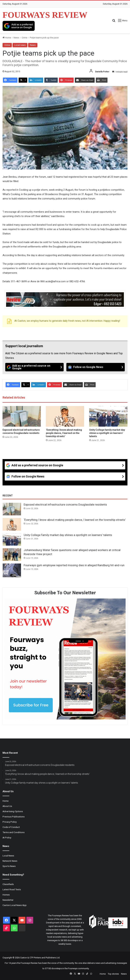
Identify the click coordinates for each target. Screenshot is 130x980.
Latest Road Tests (12, 889)
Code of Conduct (11, 827)
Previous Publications (14, 817)
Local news (20, 45)
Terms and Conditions (14, 832)
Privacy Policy (10, 822)
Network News (10, 861)
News (16, 38)
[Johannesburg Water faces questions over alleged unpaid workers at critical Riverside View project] (12, 555)
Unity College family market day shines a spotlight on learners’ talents (107, 433)
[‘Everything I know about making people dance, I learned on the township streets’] (65, 416)
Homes (6, 895)
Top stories (113, 974)
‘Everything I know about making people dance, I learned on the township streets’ (64, 433)
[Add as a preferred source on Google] (19, 26)
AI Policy (7, 838)
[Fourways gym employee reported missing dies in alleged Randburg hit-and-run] (12, 570)
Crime (24, 38)
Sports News (9, 866)
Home (7, 38)
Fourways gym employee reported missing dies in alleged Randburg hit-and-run (74, 565)
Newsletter (8, 900)
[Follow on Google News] (96, 367)
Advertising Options (13, 811)
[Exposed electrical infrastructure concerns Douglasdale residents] (22, 416)
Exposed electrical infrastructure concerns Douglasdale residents (65, 505)
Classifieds (8, 884)
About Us (7, 806)
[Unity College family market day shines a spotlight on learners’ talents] (108, 416)
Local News (8, 856)
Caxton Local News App (15, 905)
